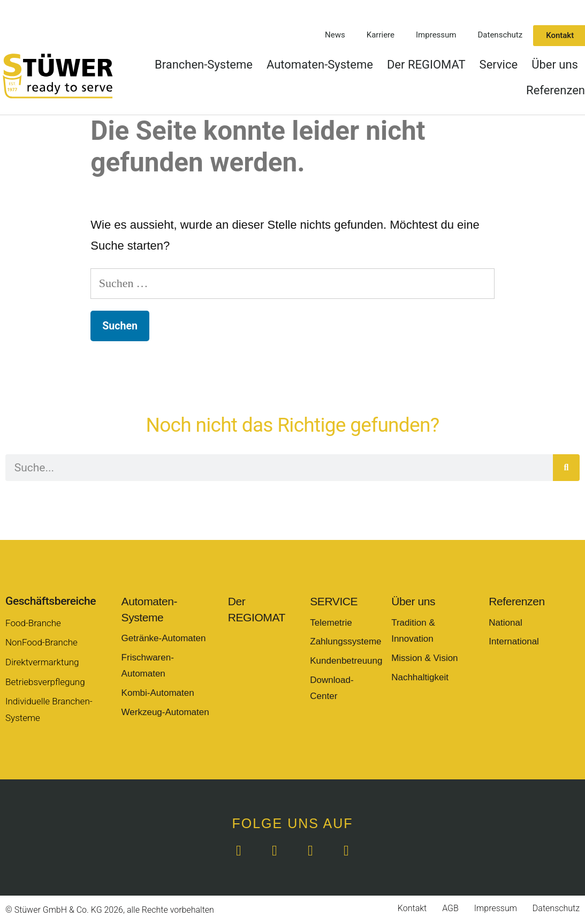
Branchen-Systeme (204, 65)
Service (499, 65)
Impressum (436, 35)
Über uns (555, 65)
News (335, 35)
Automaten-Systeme (320, 65)
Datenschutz (500, 35)
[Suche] (566, 468)
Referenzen (556, 90)
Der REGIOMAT (426, 65)
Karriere (381, 35)
